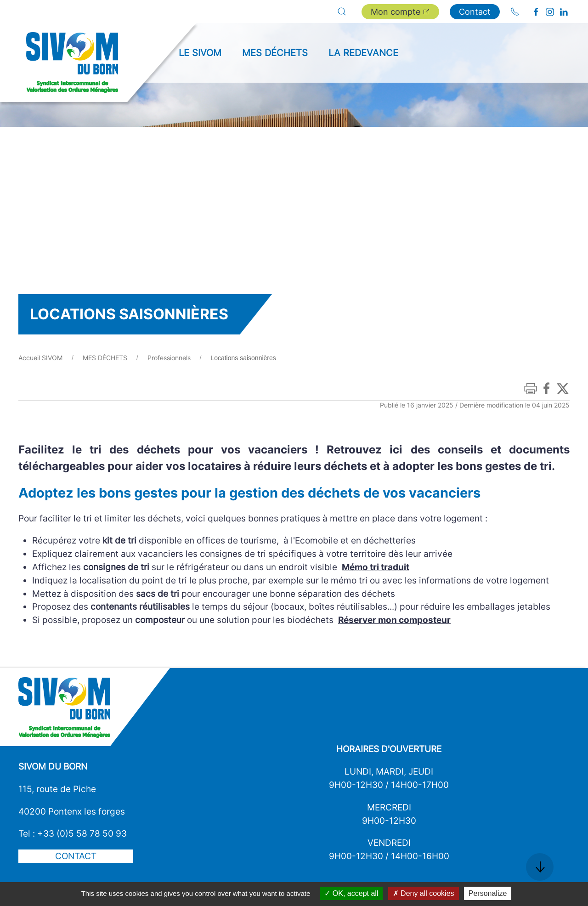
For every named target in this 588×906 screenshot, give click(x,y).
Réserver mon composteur (394, 620)
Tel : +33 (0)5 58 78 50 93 (73, 833)
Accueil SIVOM (40, 358)
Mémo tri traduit (376, 567)
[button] (342, 11)
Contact (475, 12)
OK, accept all (351, 893)
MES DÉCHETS (105, 358)
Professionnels (169, 358)
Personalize (488, 893)
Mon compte (400, 12)
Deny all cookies (424, 893)
